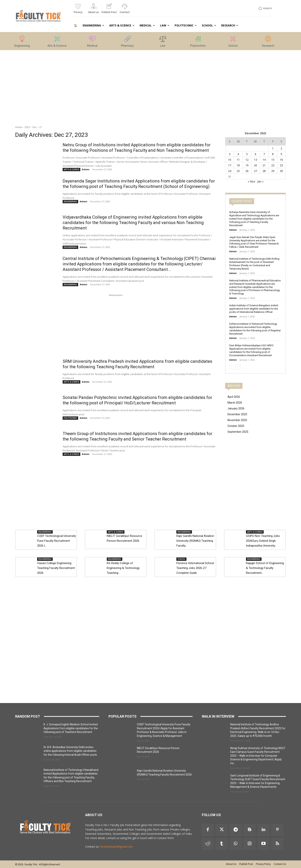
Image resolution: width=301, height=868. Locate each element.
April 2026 (234, 397)
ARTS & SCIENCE (71, 169)
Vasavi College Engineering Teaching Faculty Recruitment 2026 (56, 568)
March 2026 (235, 403)
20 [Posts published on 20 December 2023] (255, 165)
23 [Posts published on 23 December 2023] (281, 165)
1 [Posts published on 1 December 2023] (273, 148)
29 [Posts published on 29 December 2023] (273, 171)
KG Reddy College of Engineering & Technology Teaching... (123, 568)
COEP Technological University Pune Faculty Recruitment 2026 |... (56, 541)
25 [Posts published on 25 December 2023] (238, 171)
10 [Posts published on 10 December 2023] (230, 160)
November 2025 (237, 420)
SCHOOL (181, 559)
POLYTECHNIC (70, 418)
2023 (27, 127)
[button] (265, 8)
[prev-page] (232, 367)
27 (41, 127)
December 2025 (237, 414)
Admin (86, 169)
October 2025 (236, 426)
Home (19, 127)
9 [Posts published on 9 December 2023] (281, 154)
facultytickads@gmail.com (116, 847)
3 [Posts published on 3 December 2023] (230, 154)
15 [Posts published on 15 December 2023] (273, 160)
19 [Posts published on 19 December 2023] (247, 165)
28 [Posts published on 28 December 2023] (264, 171)
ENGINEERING (70, 202)
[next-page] (238, 367)
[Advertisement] (43, 74)
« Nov (251, 181)
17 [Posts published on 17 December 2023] (230, 165)
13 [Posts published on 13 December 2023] (255, 160)
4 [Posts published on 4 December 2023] (238, 154)
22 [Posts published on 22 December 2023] (273, 165)
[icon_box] (78, 10)
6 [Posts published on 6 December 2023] (255, 154)
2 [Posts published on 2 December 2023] (281, 148)
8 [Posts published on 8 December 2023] (273, 154)
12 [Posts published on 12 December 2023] (247, 160)
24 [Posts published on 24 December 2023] (230, 171)
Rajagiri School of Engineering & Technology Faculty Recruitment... (265, 568)
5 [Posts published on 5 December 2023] (247, 154)
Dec (35, 127)
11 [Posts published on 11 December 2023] (238, 160)
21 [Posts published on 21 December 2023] (264, 165)
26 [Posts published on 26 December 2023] (247, 171)
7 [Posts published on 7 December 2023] (264, 154)
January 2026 (236, 408)
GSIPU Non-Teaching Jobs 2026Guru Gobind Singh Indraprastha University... (263, 541)
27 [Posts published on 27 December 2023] (255, 171)
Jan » (260, 181)
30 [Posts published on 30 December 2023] (281, 171)
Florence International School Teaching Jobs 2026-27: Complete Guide (195, 568)
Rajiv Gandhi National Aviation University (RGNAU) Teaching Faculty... (195, 541)
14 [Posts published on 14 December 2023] (264, 160)
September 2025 (238, 432)
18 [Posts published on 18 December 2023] (238, 165)
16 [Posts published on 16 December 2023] (281, 160)
